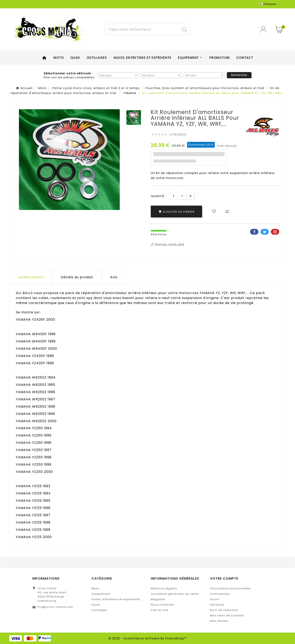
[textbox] (118, 75)
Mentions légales (164, 588)
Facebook (254, 232)
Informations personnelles (230, 588)
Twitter (265, 232)
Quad (96, 605)
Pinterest (275, 232)
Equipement (101, 594)
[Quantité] (174, 196)
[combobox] (118, 75)
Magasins (158, 599)
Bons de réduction (224, 610)
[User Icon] (265, 29)
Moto (95, 588)
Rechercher (239, 75)
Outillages (99, 610)
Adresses (217, 605)
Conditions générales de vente (175, 594)
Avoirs (215, 599)
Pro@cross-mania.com (55, 607)
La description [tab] (31, 277)
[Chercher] (142, 29)
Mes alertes (219, 621)
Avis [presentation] (114, 277)
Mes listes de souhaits (227, 615)
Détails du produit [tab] (77, 277)
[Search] (184, 29)
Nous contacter (163, 605)
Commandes (220, 594)
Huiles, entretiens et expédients (116, 599)
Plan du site (160, 610)
